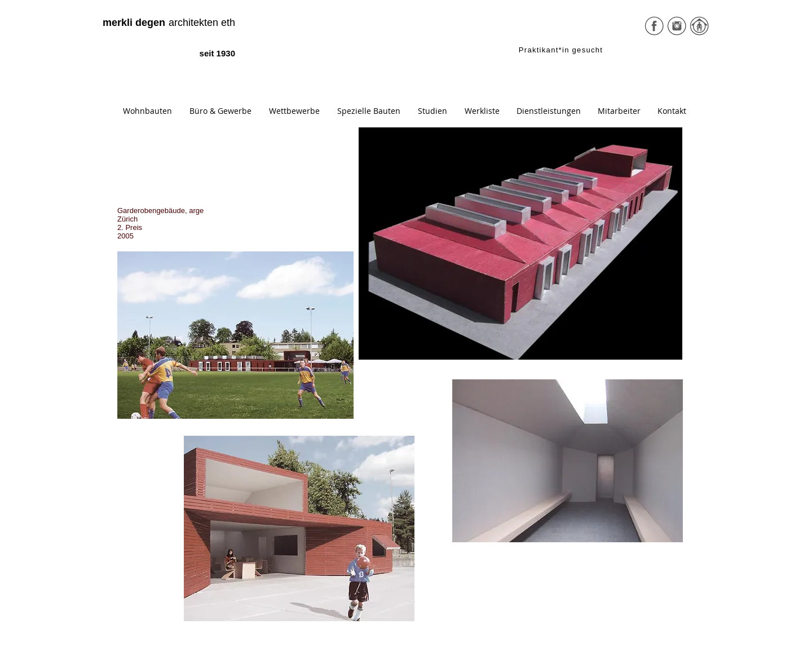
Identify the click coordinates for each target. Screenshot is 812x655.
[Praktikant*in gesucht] (562, 50)
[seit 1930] (207, 53)
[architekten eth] (189, 23)
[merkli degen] (134, 23)
